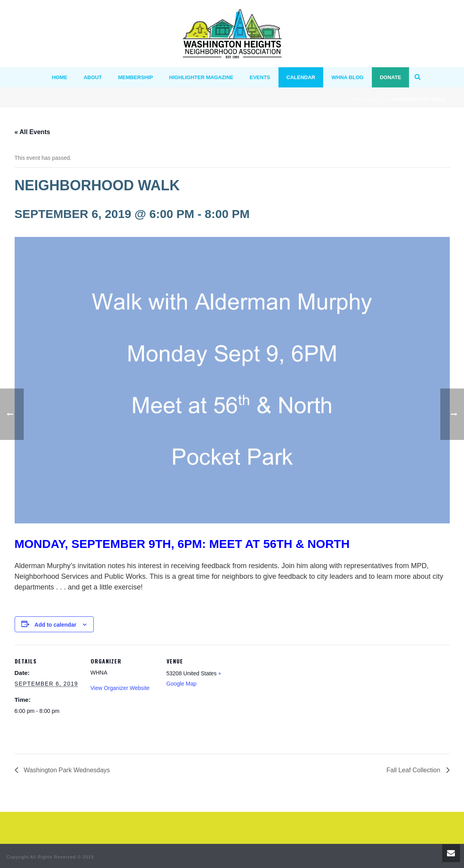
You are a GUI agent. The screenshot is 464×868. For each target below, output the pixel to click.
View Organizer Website (120, 688)
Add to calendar (55, 625)
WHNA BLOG (348, 77)
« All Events (32, 132)
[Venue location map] (284, 699)
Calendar (301, 77)
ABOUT (93, 77)
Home (356, 99)
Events (260, 77)
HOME (60, 77)
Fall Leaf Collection (414, 770)
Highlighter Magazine (202, 77)
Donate (390, 77)
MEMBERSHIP (135, 77)
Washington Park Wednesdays (66, 770)
